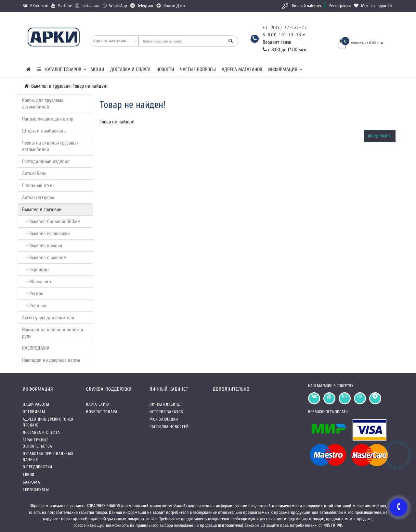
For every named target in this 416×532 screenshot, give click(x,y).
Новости (165, 70)
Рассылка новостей (169, 427)
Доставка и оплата (130, 70)
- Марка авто (37, 282)
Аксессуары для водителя (48, 318)
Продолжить (380, 136)
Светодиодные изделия (46, 161)
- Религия (34, 306)
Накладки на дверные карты (51, 360)
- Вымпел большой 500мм (51, 222)
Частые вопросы (198, 70)
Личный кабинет (307, 6)
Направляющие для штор (48, 119)
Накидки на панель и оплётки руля (53, 333)
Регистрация (340, 6)
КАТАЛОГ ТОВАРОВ (62, 70)
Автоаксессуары (38, 197)
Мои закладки (164, 419)
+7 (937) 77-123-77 (285, 27)
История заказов (166, 412)
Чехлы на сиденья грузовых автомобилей (50, 146)
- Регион (33, 294)
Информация (285, 70)
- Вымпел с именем (44, 258)
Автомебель (34, 173)
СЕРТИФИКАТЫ (36, 490)
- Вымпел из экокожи (46, 234)
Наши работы (36, 404)
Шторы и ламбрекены (44, 131)
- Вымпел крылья (42, 246)
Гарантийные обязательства (38, 443)
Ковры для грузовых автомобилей (43, 104)
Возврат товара (102, 412)
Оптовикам (34, 412)
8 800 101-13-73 (282, 35)
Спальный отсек (38, 185)
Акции (97, 70)
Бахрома (31, 482)
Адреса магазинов (242, 70)
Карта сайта (98, 404)
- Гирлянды (36, 270)
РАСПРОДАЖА (36, 348)
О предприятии (38, 467)
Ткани (29, 474)
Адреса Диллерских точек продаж (48, 422)
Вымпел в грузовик (42, 209)
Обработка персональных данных (48, 456)
